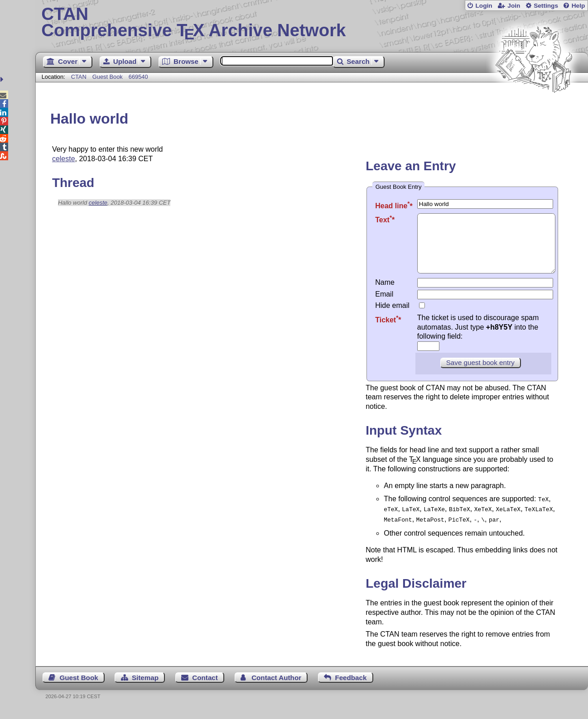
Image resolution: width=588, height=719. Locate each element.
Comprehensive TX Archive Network (311, 23)
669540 (138, 77)
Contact (205, 686)
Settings (546, 6)
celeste (64, 159)
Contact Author (276, 686)
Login (484, 6)
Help (578, 6)
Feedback (351, 686)
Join (514, 6)
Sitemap (145, 686)
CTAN (79, 77)
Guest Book (108, 77)
